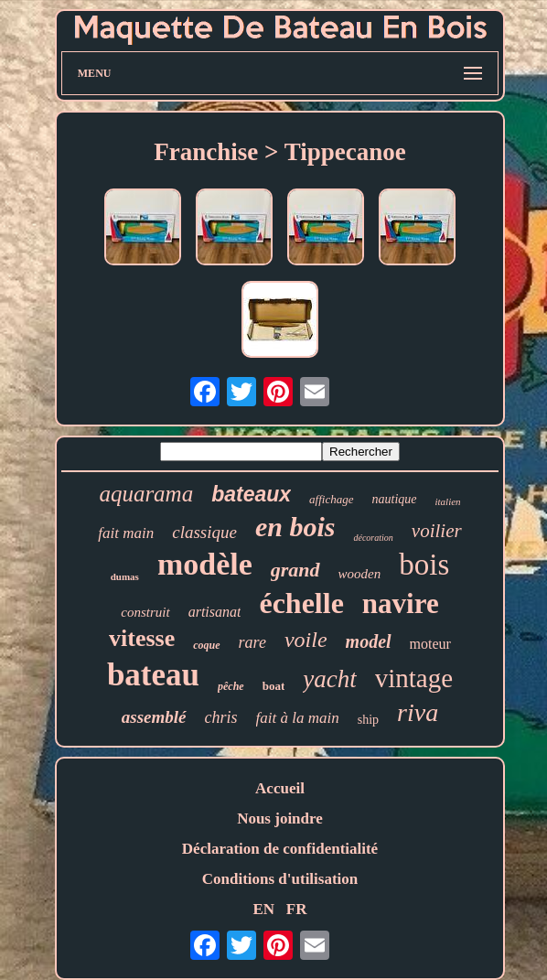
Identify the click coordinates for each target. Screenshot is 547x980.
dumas (125, 576)
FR (297, 909)
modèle (205, 564)
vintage (414, 678)
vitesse (142, 638)
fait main (126, 533)
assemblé (154, 717)
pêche (231, 686)
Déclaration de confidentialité (280, 849)
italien (448, 501)
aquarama (146, 494)
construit (145, 612)
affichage (331, 499)
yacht (329, 679)
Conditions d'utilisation (280, 879)
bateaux (251, 494)
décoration (373, 538)
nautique (395, 499)
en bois (295, 527)
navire (401, 603)
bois (424, 565)
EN (263, 909)
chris (221, 717)
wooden (360, 574)
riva (418, 712)
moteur (430, 644)
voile (306, 640)
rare (252, 642)
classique (204, 532)
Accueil (280, 788)
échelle (301, 603)
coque (206, 645)
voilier (437, 531)
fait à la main (298, 718)
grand (295, 570)
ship (368, 720)
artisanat (215, 612)
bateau (153, 675)
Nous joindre (280, 818)
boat (274, 686)
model (369, 641)
